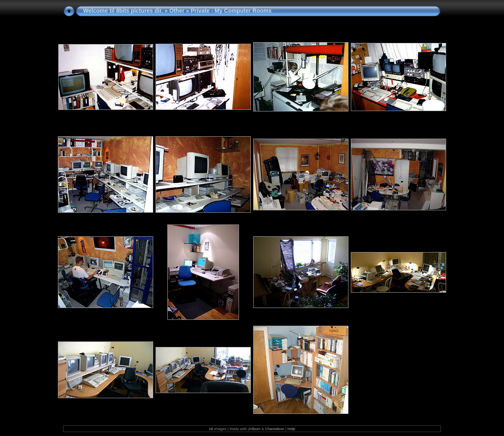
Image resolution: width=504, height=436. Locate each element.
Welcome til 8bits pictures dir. (123, 11)
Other (177, 11)
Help (291, 429)
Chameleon (275, 429)
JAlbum (254, 429)
